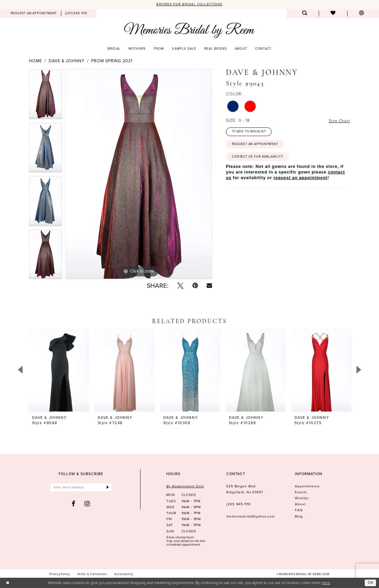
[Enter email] (81, 488)
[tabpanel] (46, 96)
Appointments (307, 486)
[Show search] (304, 14)
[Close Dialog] (8, 583)
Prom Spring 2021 (112, 61)
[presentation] (59, 370)
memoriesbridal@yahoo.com (250, 516)
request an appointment (300, 178)
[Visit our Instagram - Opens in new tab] (87, 504)
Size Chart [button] (339, 121)
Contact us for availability (257, 157)
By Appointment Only (185, 486)
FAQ (299, 510)
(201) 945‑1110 (238, 504)
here (326, 583)
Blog (299, 516)
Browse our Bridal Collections (189, 4)
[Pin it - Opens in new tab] (195, 286)
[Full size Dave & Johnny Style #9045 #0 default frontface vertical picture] (139, 174)
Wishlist (302, 498)
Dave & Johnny (67, 61)
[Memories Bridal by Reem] (189, 30)
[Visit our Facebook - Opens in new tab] (74, 504)
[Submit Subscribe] (108, 488)
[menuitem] (34, 14)
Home (35, 61)
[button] (361, 14)
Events (301, 492)
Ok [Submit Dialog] (371, 583)
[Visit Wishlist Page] (333, 14)
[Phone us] (76, 14)
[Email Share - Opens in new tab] (209, 285)
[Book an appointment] (34, 14)
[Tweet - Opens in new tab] (180, 286)
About (300, 504)
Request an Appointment (255, 144)
